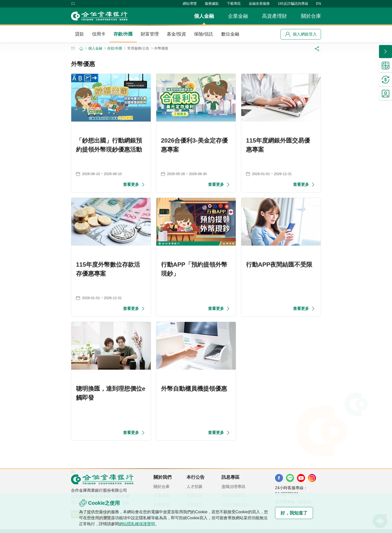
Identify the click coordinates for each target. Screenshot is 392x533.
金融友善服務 (259, 4)
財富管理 (150, 34)
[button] (385, 52)
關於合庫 (311, 16)
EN (319, 4)
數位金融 (230, 34)
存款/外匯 (123, 34)
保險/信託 (204, 34)
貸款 (79, 34)
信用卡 (99, 34)
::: (73, 4)
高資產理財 (274, 16)
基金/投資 (176, 34)
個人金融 (204, 16)
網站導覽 (190, 4)
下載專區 (234, 4)
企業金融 (238, 16)
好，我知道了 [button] (293, 513)
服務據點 (212, 4)
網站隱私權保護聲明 (137, 524)
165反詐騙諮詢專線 (293, 4)
